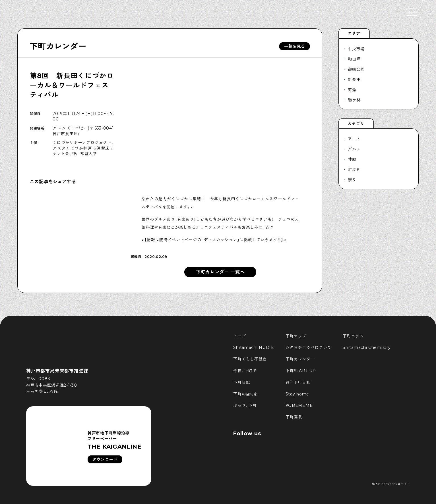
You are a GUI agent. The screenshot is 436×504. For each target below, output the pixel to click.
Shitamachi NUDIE (254, 347)
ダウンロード (105, 459)
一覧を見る (295, 46)
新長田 (354, 80)
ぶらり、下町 (245, 405)
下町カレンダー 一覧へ (220, 272)
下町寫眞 (294, 417)
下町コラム (353, 336)
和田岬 (354, 59)
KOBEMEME (299, 405)
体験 (352, 159)
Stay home (297, 394)
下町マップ (296, 336)
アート (354, 139)
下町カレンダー (58, 46)
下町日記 (242, 382)
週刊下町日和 (298, 382)
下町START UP (301, 371)
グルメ (354, 149)
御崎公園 (356, 69)
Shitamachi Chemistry (367, 347)
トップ (239, 336)
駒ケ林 (354, 100)
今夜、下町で (245, 371)
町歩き (354, 170)
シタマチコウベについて (309, 347)
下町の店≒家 (245, 394)
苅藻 (352, 90)
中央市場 (356, 49)
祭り (352, 180)
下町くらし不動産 (250, 359)
